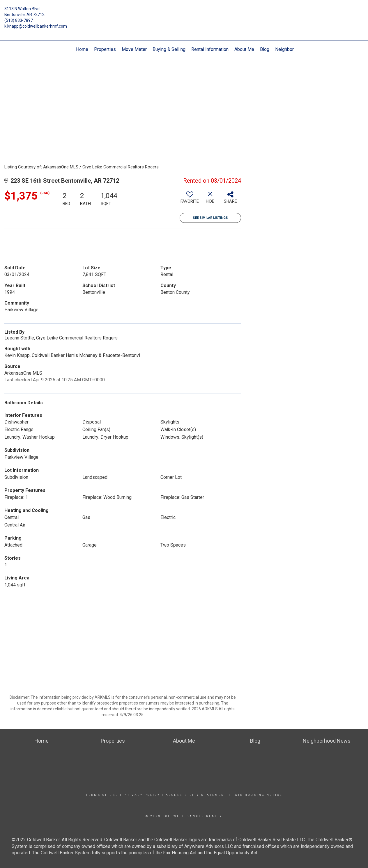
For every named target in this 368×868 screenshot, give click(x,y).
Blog (265, 49)
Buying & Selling (169, 49)
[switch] (190, 200)
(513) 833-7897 (19, 20)
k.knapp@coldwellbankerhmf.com (36, 26)
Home (82, 49)
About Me (244, 49)
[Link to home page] (184, 13)
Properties (105, 49)
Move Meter (134, 49)
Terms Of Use (102, 795)
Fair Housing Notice (258, 795)
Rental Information (210, 49)
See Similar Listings (210, 218)
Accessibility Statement (196, 795)
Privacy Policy (142, 795)
